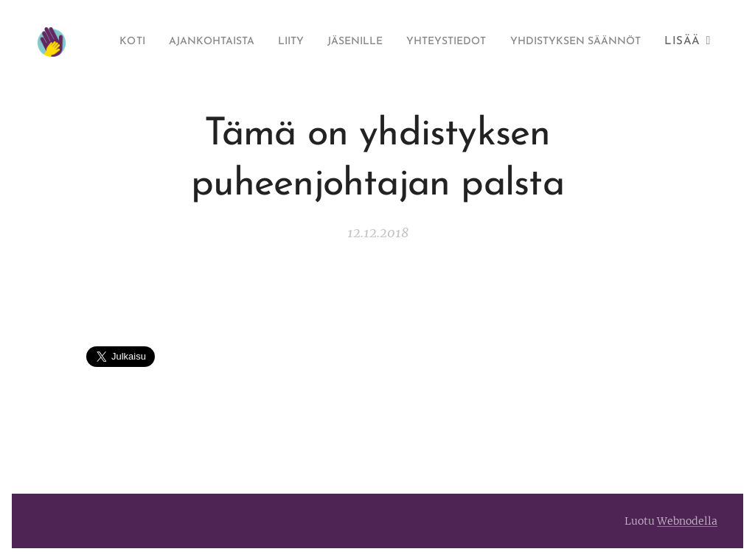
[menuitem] (244, 42)
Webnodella (687, 521)
